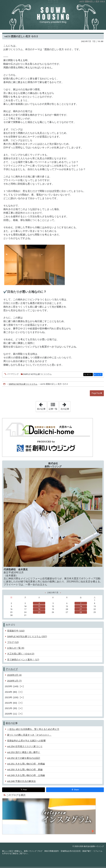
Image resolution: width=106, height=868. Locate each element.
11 (39, 606)
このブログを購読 (16, 795)
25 (39, 612)
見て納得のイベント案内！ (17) (23, 660)
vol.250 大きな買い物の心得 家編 (25, 769)
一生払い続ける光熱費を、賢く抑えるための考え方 (33, 729)
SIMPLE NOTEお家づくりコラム (37, 374)
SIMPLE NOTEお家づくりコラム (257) (27, 636)
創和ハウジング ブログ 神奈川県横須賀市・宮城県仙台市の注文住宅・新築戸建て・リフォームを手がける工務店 (53, 15)
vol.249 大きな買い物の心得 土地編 (26, 775)
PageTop (96, 393)
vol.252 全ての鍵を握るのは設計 (24, 758)
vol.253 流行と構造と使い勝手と (24, 752)
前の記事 (42, 406)
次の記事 (65, 406)
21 (81, 609)
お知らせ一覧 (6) (16, 648)
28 (81, 612)
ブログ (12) (13, 642)
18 (39, 609)
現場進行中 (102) (16, 631)
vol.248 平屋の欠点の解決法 (21, 781)
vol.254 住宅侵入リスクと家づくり (25, 746)
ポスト (89, 375)
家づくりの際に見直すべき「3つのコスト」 (29, 735)
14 (81, 606)
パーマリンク (13, 374)
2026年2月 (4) (14, 675)
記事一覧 (53, 409)
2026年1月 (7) (14, 681)
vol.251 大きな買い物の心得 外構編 (26, 764)
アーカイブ (12, 669)
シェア (99, 375)
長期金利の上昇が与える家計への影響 (26, 741)
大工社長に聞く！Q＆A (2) (21, 654)
